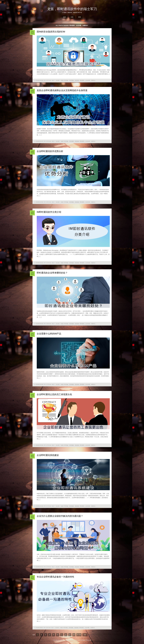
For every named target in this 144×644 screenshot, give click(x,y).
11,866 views (49, 324)
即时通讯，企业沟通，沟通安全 (88, 80)
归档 (72, 17)
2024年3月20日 (40, 324)
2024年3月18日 (40, 385)
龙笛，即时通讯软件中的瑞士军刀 (72, 9)
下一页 (79, 635)
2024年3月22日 (40, 263)
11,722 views (49, 506)
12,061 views (49, 202)
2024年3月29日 (40, 80)
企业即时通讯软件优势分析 (50, 151)
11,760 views (49, 567)
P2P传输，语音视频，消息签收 (72, 80)
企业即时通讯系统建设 (48, 455)
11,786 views (49, 445)
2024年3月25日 (40, 202)
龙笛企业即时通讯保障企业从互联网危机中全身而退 (62, 90)
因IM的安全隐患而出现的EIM (51, 32)
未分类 (58, 80)
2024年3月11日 (40, 567)
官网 (79, 17)
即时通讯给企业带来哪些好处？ (52, 273)
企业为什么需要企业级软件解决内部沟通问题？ (60, 516)
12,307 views (49, 80)
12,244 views (49, 141)
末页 (85, 635)
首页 (65, 17)
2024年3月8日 (39, 628)
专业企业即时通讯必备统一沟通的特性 (55, 577)
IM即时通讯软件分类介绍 (49, 212)
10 (74, 635)
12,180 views (49, 263)
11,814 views (48, 628)
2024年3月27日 (40, 141)
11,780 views (49, 384)
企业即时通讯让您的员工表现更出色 (54, 394)
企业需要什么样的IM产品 (49, 334)
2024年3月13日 (40, 506)
